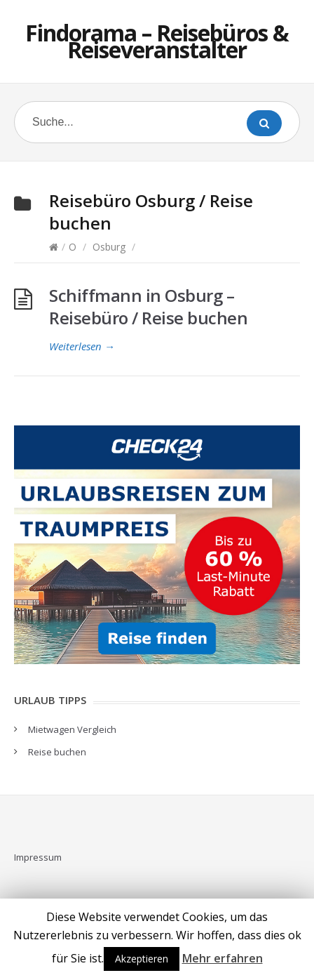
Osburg (109, 247)
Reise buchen (57, 752)
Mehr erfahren (223, 958)
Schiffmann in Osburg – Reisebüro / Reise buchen (148, 306)
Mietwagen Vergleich (72, 729)
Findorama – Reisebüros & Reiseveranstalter (157, 41)
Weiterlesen (82, 346)
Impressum (38, 857)
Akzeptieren (142, 959)
